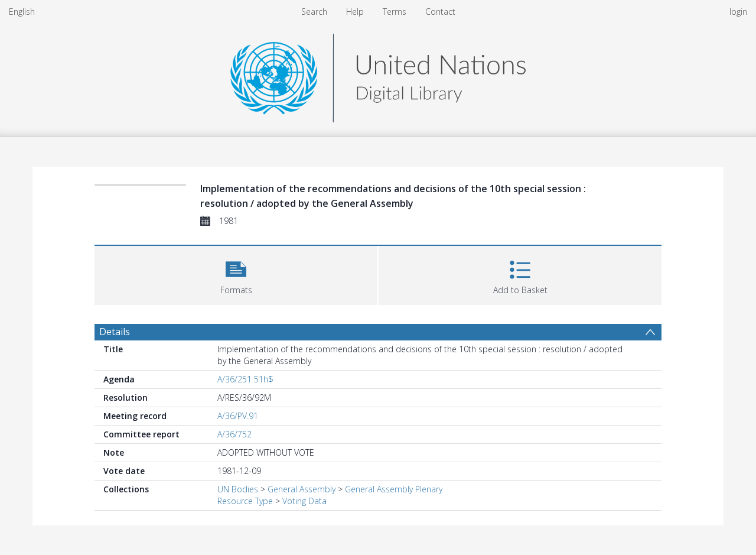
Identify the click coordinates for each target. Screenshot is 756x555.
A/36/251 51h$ (245, 379)
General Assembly (302, 489)
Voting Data (304, 501)
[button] (236, 274)
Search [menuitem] (314, 12)
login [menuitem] (738, 12)
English (22, 12)
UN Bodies (238, 489)
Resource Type (245, 501)
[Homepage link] (378, 75)
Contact (440, 12)
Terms (395, 12)
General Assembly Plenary (394, 489)
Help (355, 12)
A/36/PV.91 (238, 416)
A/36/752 (234, 434)
